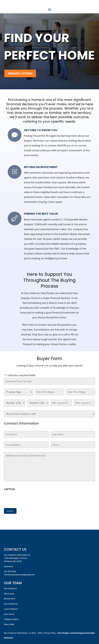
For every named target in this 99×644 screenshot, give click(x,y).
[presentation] (27, 499)
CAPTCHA (9, 489)
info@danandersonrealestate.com (19, 575)
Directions (8, 566)
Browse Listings (20, 73)
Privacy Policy (50, 633)
